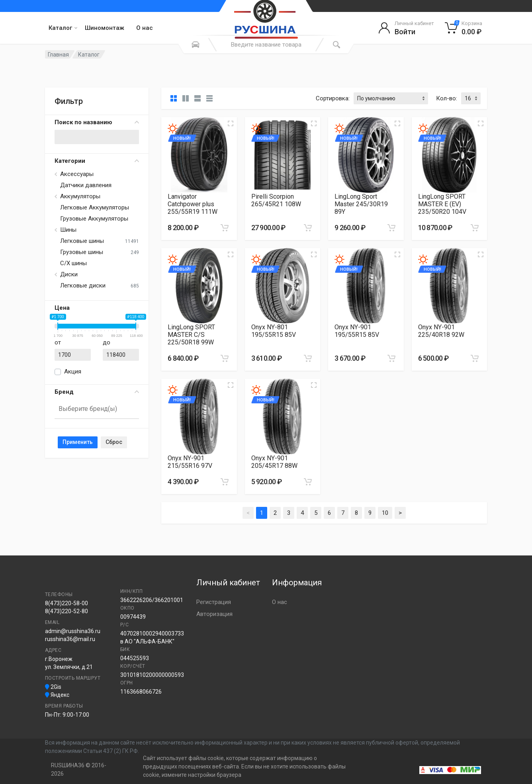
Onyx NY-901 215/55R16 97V (190, 462)
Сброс (114, 442)
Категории (97, 161)
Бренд (97, 392)
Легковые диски (83, 285)
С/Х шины (73, 263)
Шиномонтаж (105, 28)
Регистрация (214, 602)
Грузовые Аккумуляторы (94, 219)
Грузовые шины (82, 252)
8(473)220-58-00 (66, 603)
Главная (58, 55)
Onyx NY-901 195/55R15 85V (357, 331)
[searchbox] (93, 409)
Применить (78, 442)
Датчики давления (86, 185)
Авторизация (214, 614)
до (107, 342)
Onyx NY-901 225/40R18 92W (441, 331)
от (58, 342)
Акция (73, 371)
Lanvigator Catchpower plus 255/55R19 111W (193, 204)
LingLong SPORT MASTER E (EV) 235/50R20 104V (442, 204)
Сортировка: (333, 98)
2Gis (53, 687)
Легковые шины (82, 241)
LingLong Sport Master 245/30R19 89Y (361, 204)
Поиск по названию (97, 122)
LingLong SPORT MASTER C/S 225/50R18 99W (191, 335)
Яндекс (57, 695)
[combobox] (97, 409)
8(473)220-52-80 (66, 611)
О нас (145, 28)
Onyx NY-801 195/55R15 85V (274, 331)
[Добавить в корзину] (225, 228)
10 (385, 513)
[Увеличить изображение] (231, 123)
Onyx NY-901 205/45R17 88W (274, 462)
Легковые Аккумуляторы (95, 207)
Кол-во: (447, 98)
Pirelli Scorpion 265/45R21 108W (276, 200)
